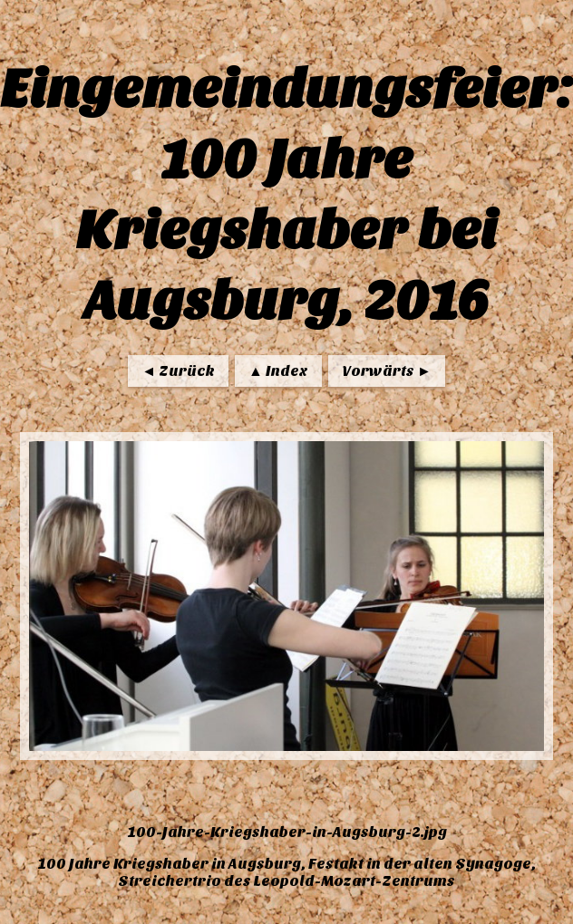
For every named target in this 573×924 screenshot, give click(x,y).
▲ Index (278, 371)
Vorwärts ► (387, 371)
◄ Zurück (178, 371)
